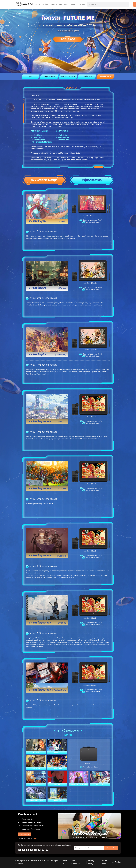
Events (54, 4)
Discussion (64, 4)
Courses (81, 4)
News (73, 4)
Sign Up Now (25, 834)
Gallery (46, 4)
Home (38, 4)
